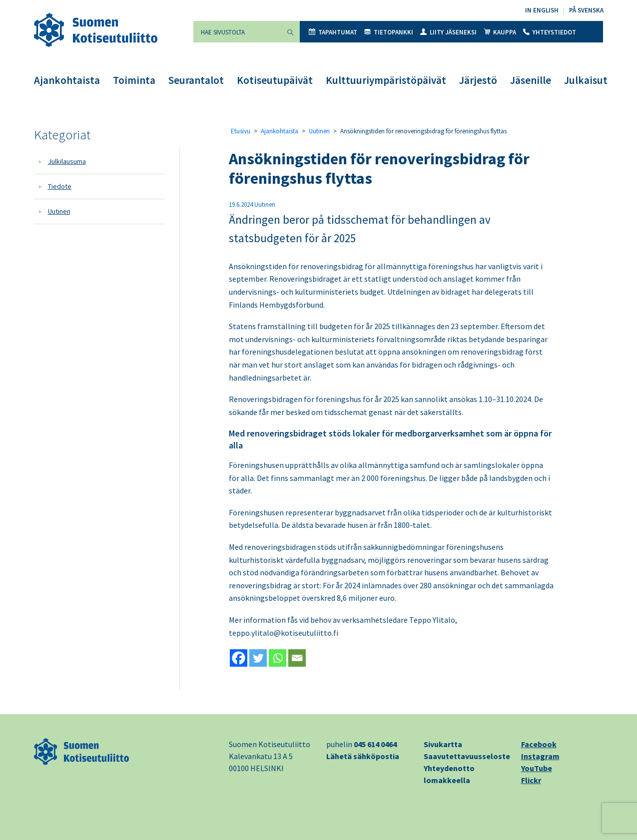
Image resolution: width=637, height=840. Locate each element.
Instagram (540, 756)
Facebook (539, 744)
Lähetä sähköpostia (363, 756)
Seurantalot (196, 80)
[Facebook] (239, 658)
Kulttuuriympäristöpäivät (386, 80)
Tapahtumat (333, 32)
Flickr (531, 780)
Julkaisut (586, 80)
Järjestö (478, 80)
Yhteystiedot (550, 32)
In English (542, 10)
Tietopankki (389, 32)
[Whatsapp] (278, 658)
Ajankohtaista (67, 80)
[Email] (297, 658)
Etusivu (241, 131)
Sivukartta (443, 744)
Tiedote (60, 186)
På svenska (586, 10)
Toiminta (134, 80)
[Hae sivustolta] (237, 32)
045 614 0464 (375, 744)
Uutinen (59, 211)
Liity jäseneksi (448, 32)
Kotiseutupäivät (275, 80)
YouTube (537, 768)
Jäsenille (531, 80)
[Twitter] (258, 658)
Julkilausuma (67, 161)
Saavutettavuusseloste (467, 756)
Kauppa (500, 32)
